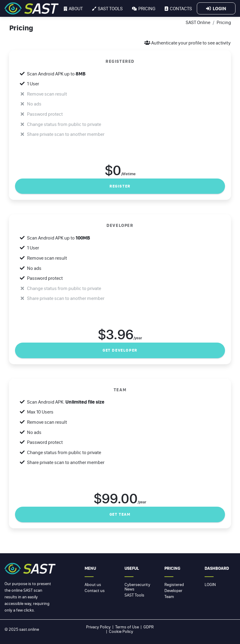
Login (216, 8)
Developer (173, 591)
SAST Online (198, 22)
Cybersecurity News (137, 587)
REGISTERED (120, 61)
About (73, 8)
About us (93, 584)
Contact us (95, 591)
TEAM (120, 390)
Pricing (144, 8)
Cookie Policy (121, 631)
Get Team (120, 514)
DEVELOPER (120, 225)
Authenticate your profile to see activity (187, 43)
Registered (174, 584)
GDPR (148, 627)
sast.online (29, 629)
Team (169, 597)
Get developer (120, 350)
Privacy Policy (98, 627)
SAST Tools (134, 595)
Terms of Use (127, 627)
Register (120, 186)
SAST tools (107, 8)
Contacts (178, 8)
